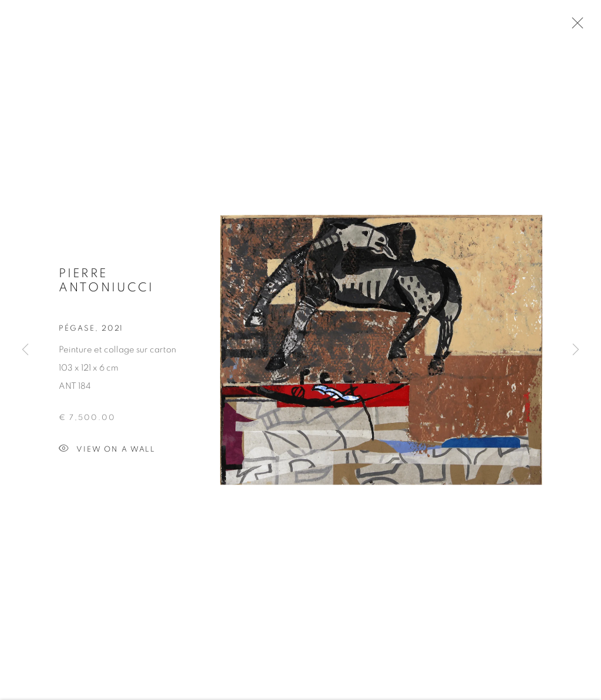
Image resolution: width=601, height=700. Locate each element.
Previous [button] (25, 350)
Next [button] (576, 350)
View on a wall (107, 451)
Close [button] (575, 26)
